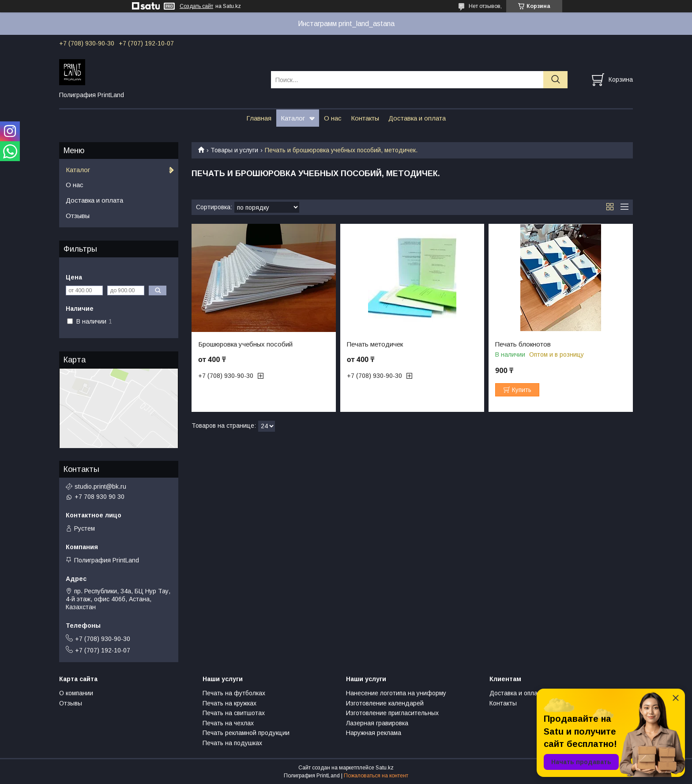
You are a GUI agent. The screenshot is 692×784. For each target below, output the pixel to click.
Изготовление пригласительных (392, 713)
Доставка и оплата (417, 118)
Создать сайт (196, 6)
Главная (259, 118)
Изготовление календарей (385, 703)
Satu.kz (385, 768)
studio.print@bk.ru (100, 486)
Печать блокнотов (523, 344)
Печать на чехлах (228, 723)
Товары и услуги (234, 150)
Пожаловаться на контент (376, 776)
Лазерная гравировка (377, 723)
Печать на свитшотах (234, 713)
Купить (522, 390)
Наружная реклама (374, 733)
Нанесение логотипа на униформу (396, 693)
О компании (76, 693)
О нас (333, 118)
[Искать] (555, 80)
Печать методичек (375, 344)
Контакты (365, 118)
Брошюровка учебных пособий (245, 344)
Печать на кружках (229, 703)
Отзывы (78, 216)
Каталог (293, 118)
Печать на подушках (232, 743)
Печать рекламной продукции (246, 733)
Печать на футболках (234, 693)
